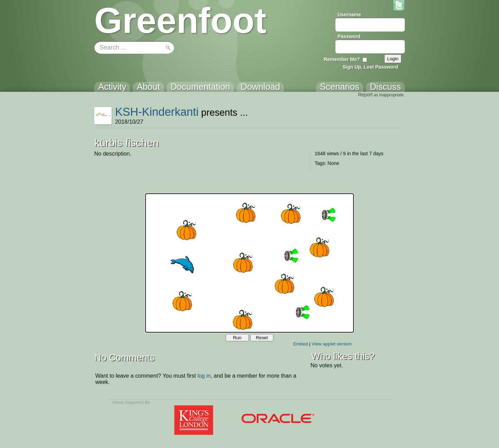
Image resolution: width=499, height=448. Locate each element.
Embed (300, 344)
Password (349, 36)
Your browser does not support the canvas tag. (249, 263)
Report (365, 95)
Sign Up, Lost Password (370, 67)
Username (349, 15)
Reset (262, 338)
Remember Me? (342, 59)
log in (204, 376)
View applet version (331, 344)
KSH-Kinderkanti (157, 112)
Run (237, 338)
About (117, 402)
